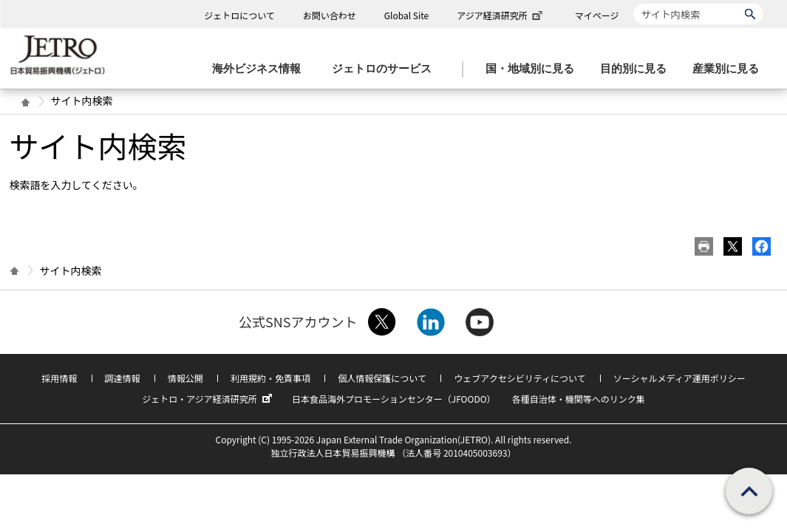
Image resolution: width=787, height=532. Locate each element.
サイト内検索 (634, 3)
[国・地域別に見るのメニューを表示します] (534, 69)
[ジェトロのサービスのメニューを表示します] (386, 69)
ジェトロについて (239, 15)
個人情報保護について (382, 378)
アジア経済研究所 (501, 15)
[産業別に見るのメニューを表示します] (730, 69)
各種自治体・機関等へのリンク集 (579, 399)
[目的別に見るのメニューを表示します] (638, 69)
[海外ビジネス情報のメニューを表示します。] (261, 69)
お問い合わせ (330, 15)
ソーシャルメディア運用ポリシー (679, 378)
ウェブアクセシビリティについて (519, 378)
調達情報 (123, 378)
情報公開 (185, 378)
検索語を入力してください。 (76, 185)
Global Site (406, 15)
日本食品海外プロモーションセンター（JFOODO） (394, 399)
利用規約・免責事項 (270, 378)
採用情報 (59, 378)
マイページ (597, 15)
